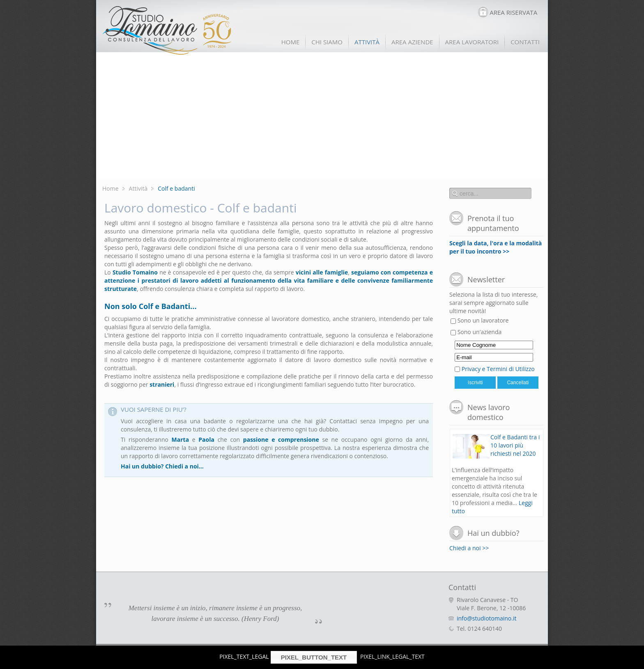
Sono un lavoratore (480, 320)
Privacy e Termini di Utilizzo (498, 369)
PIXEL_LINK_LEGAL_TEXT (392, 656)
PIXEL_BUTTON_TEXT (314, 657)
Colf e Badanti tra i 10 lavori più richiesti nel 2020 (515, 445)
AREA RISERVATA (513, 12)
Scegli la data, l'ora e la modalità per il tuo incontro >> (496, 247)
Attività (138, 188)
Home (110, 188)
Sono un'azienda (476, 332)
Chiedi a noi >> (469, 548)
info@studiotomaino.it (486, 618)
